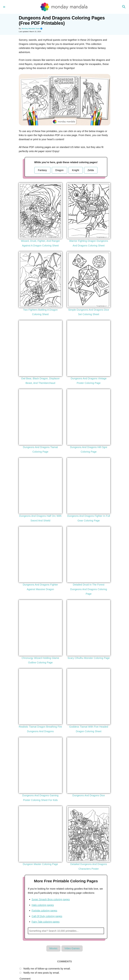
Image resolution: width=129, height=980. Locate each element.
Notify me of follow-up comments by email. (47, 969)
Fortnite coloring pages (44, 911)
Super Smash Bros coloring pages (51, 899)
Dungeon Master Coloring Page (40, 864)
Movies (53, 948)
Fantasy (42, 170)
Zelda (91, 170)
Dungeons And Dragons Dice (89, 795)
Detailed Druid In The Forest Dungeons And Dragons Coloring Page (89, 589)
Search (101, 931)
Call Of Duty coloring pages (47, 916)
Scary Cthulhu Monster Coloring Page (89, 658)
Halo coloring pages (43, 905)
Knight (76, 170)
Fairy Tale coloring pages (46, 922)
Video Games (72, 948)
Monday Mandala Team (32, 29)
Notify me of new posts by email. (41, 973)
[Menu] (4, 7)
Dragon (59, 170)
